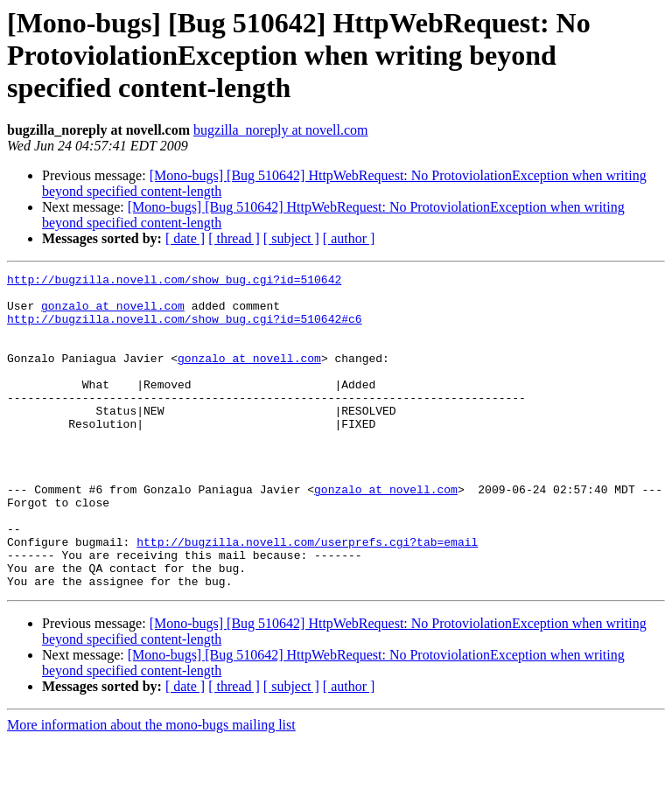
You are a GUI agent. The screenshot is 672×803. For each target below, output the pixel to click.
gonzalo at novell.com (113, 313)
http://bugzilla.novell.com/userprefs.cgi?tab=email (307, 597)
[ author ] (349, 238)
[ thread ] (234, 238)
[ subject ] (291, 238)
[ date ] (185, 238)
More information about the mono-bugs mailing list (151, 788)
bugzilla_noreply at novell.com (281, 130)
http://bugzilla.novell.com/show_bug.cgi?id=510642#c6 (185, 329)
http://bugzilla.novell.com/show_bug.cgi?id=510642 (174, 282)
